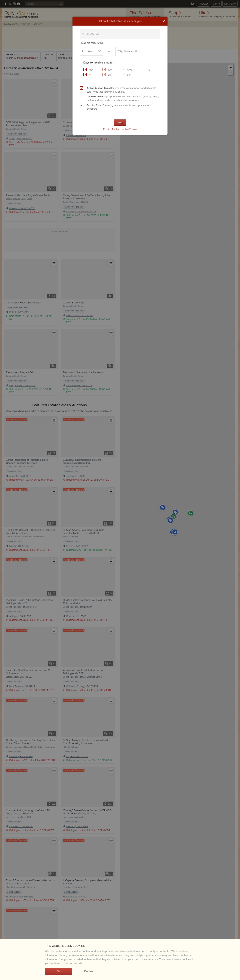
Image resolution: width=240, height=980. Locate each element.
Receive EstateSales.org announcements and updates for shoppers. (118, 107)
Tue (110, 70)
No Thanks (131, 129)
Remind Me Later (112, 129)
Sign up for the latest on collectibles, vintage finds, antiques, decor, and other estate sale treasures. (123, 98)
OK (59, 971)
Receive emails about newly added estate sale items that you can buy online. (121, 90)
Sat (110, 75)
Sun (129, 75)
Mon (91, 70)
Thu (148, 70)
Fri (90, 75)
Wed (130, 70)
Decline (89, 971)
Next (120, 122)
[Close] (164, 21)
